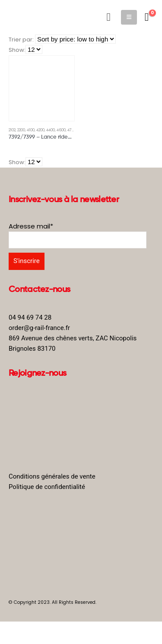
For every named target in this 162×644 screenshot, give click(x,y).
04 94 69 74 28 (30, 317)
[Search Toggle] (109, 17)
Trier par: (21, 40)
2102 (12, 130)
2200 (21, 130)
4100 (31, 130)
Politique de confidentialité (47, 487)
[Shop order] (75, 39)
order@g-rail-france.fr (39, 328)
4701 (71, 130)
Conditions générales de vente (52, 476)
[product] (42, 88)
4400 (51, 130)
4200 (40, 130)
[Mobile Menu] (129, 17)
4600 (61, 130)
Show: (17, 50)
